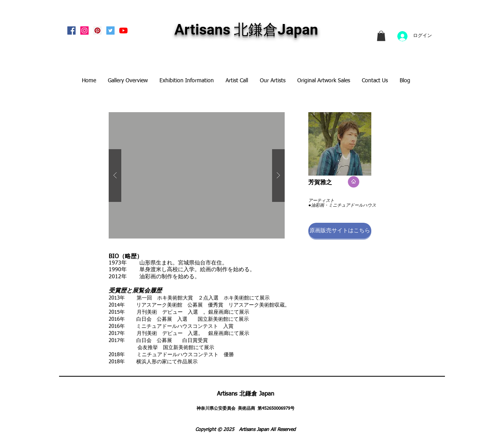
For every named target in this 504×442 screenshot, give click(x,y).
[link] (381, 36)
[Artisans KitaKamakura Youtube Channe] (123, 31)
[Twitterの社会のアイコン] (110, 31)
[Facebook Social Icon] (71, 31)
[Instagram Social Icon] (84, 31)
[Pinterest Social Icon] (97, 31)
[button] (340, 231)
